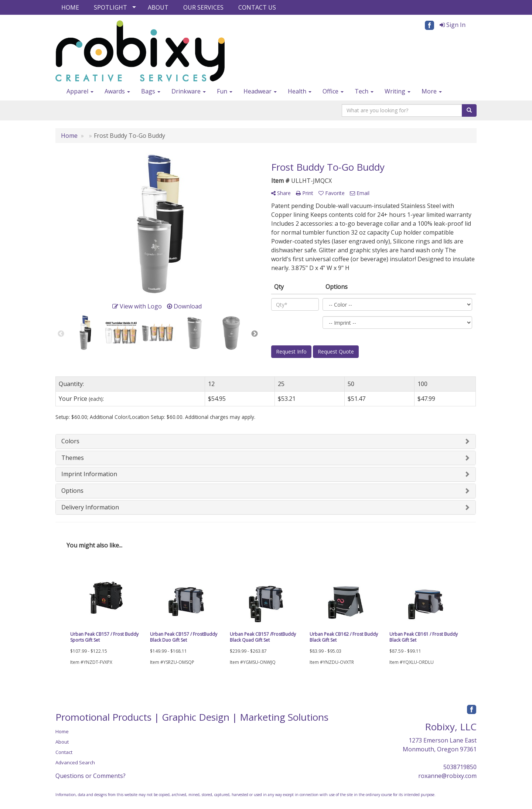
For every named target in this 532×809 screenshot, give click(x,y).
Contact (64, 752)
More (432, 91)
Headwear (260, 91)
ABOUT (158, 7)
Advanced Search (75, 762)
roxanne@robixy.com (447, 776)
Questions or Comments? (91, 776)
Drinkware (189, 91)
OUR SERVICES (203, 7)
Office (333, 91)
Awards (117, 91)
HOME (70, 7)
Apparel (80, 91)
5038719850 (460, 767)
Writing (398, 91)
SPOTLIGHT (110, 7)
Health (300, 91)
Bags (151, 91)
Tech (364, 91)
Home (62, 731)
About (62, 742)
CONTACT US (257, 7)
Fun (225, 91)
